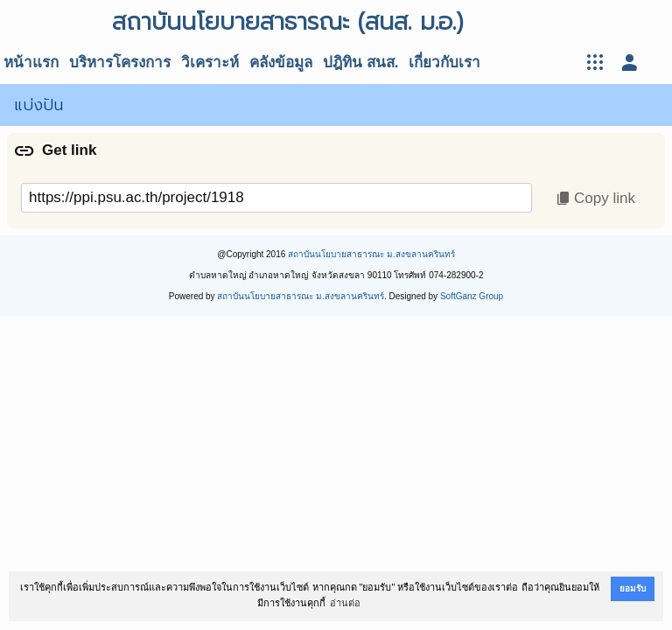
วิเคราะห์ (210, 63)
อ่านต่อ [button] (345, 603)
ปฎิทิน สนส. (360, 63)
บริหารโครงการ (120, 63)
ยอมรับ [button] (633, 588)
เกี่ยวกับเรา (444, 63)
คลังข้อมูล (281, 63)
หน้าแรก (31, 63)
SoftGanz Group (472, 296)
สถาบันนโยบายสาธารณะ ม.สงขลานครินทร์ (371, 254)
